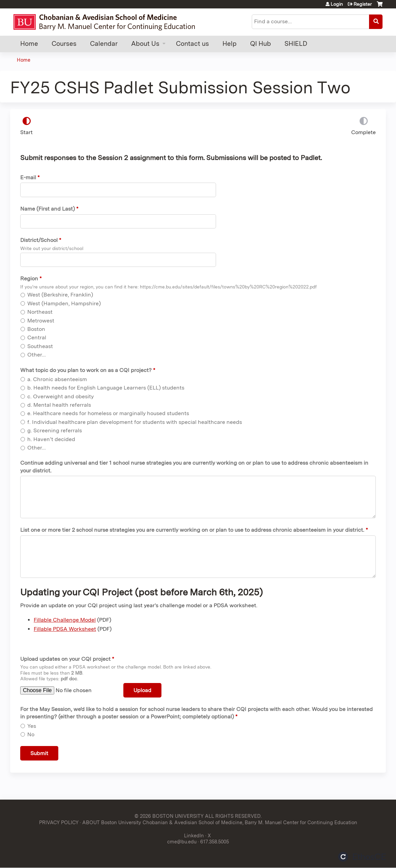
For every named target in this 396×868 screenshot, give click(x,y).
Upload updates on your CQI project (65, 659)
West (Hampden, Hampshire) (64, 303)
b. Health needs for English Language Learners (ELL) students (106, 388)
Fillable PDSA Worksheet (65, 629)
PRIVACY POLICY (59, 822)
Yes (32, 726)
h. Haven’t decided (51, 439)
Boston (36, 329)
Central (37, 337)
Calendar (104, 44)
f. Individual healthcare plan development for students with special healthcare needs (135, 422)
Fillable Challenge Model (65, 620)
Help (230, 44)
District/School (39, 240)
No (31, 734)
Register (363, 4)
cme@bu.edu (182, 842)
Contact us (192, 44)
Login (337, 4)
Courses (64, 44)
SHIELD (296, 44)
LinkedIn (194, 835)
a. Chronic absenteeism (57, 379)
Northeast (40, 312)
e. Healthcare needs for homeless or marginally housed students (108, 413)
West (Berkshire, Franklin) (60, 295)
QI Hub (261, 44)
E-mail (28, 177)
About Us (145, 44)
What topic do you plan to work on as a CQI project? (86, 370)
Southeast (40, 346)
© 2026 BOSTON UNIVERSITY (169, 816)
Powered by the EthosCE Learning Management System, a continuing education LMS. (362, 857)
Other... (37, 355)
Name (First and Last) (48, 209)
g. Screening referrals (55, 430)
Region (29, 278)
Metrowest (41, 321)
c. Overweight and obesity (60, 396)
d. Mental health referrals (59, 405)
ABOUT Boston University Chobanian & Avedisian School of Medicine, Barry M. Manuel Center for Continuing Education (220, 822)
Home (29, 44)
